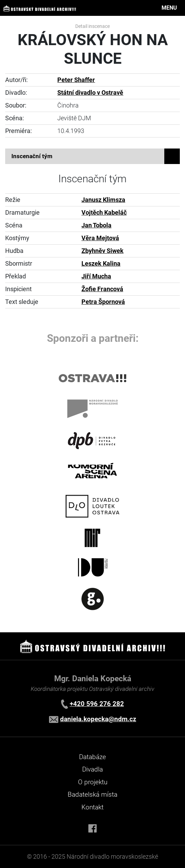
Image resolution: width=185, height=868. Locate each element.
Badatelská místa (92, 794)
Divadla (92, 769)
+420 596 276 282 (97, 704)
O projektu (93, 782)
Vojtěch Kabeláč (104, 213)
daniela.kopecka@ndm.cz (98, 719)
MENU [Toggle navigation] (169, 8)
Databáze (92, 757)
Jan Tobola (96, 225)
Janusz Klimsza (103, 200)
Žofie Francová (102, 289)
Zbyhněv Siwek (103, 251)
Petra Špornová (103, 302)
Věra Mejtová (100, 238)
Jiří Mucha (96, 276)
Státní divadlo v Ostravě (90, 93)
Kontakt (92, 807)
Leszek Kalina (101, 264)
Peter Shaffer (76, 80)
